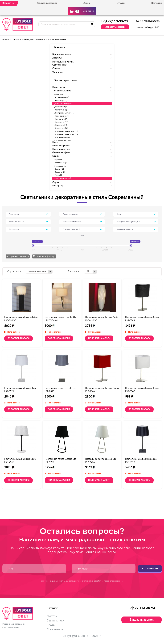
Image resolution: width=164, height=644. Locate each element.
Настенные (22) (61, 122)
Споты (51, 625)
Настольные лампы (63, 62)
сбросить (59, 94)
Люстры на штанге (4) (64, 113)
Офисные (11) (61, 125)
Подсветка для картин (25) (66, 134)
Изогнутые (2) (61, 110)
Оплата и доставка (47, 3)
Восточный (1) (61, 163)
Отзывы (121, 3)
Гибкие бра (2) (61, 101)
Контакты (156, 3)
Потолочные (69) (62, 137)
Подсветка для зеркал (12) (66, 131)
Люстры (52, 616)
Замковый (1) (60, 166)
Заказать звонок (115, 27)
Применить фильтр (19, 256)
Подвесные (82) (61, 128)
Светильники (55, 621)
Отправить (150, 568)
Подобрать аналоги (18, 338)
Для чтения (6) (61, 107)
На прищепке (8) (62, 116)
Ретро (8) (58, 175)
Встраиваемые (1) (62, 97)
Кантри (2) (59, 169)
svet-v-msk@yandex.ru (148, 21)
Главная (6, 39)
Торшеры (57, 72)
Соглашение (55, 630)
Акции (87, 3)
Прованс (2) (60, 172)
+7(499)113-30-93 (114, 21)
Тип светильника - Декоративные (28, 39)
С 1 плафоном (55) (63, 141)
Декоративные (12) (63, 104)
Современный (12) (63, 178)
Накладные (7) (61, 119)
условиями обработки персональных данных (104, 581)
